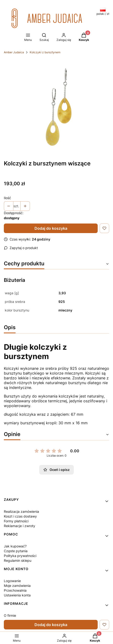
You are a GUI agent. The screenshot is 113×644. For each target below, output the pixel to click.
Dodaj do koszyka (51, 228)
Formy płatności (16, 521)
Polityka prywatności (20, 556)
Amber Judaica (14, 52)
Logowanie (12, 581)
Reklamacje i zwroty (20, 526)
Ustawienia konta (17, 595)
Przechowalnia (15, 590)
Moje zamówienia (17, 586)
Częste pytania (16, 551)
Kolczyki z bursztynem (45, 52)
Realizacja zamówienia (21, 511)
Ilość (7, 198)
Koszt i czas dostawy (20, 516)
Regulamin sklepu (18, 560)
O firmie (10, 615)
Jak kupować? (15, 546)
